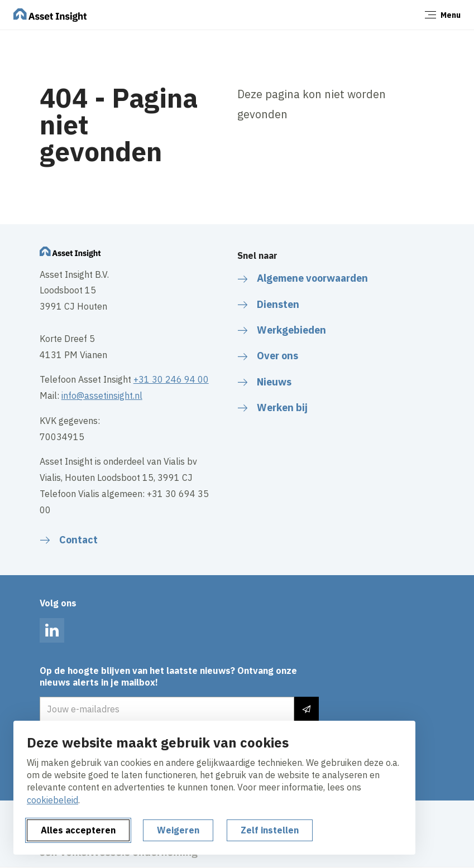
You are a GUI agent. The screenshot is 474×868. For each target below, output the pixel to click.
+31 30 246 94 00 (171, 379)
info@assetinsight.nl (102, 396)
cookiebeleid (52, 800)
